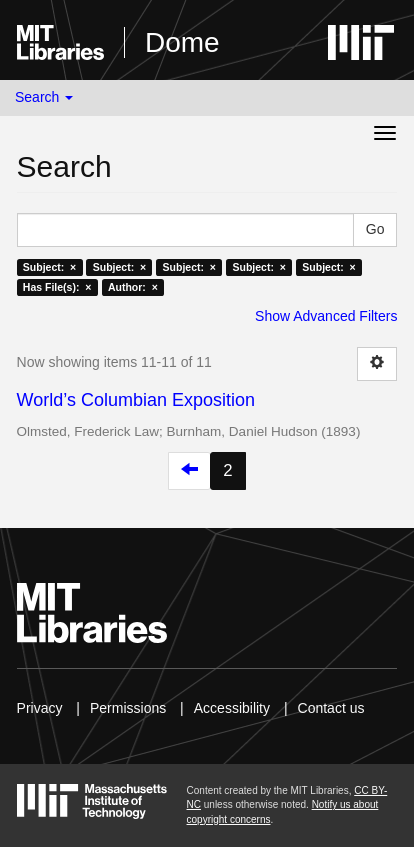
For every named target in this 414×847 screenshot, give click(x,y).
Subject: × (49, 267)
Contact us (331, 708)
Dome (182, 42)
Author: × (133, 287)
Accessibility (232, 708)
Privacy (40, 708)
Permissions (128, 708)
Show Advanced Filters (326, 316)
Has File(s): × (57, 287)
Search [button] (44, 97)
